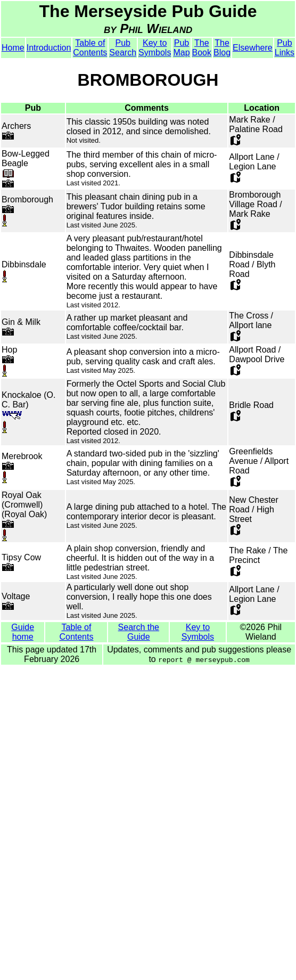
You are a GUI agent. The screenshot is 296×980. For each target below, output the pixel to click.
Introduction (49, 48)
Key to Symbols (155, 48)
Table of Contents (90, 48)
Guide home (23, 632)
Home (13, 48)
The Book (202, 48)
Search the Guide (139, 632)
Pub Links (285, 48)
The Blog (222, 48)
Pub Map (181, 48)
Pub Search (123, 48)
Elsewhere (253, 48)
